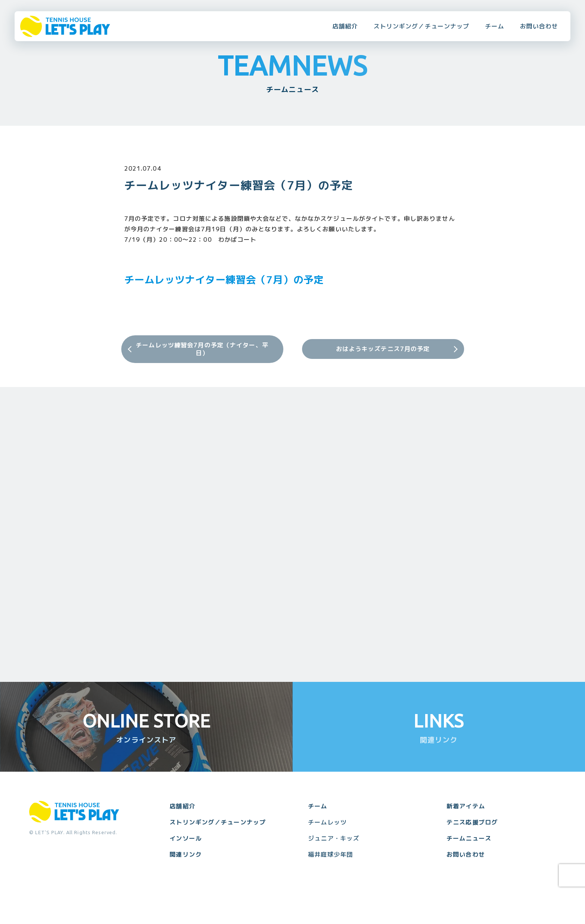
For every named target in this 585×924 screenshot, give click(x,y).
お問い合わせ (539, 26)
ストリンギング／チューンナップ (422, 26)
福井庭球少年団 (330, 854)
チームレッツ (327, 822)
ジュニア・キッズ (334, 838)
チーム (495, 26)
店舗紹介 (345, 26)
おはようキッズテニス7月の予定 (383, 349)
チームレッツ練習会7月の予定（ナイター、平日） (202, 349)
